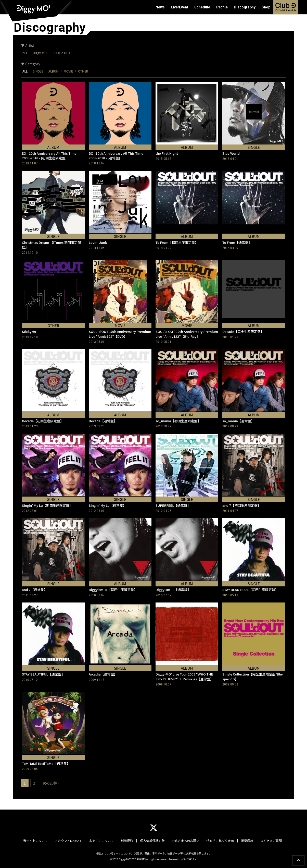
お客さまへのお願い (185, 841)
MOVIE (68, 71)
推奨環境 (245, 841)
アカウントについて (71, 841)
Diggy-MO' (40, 53)
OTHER (83, 71)
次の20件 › (51, 783)
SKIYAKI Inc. (190, 859)
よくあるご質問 (268, 841)
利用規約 (127, 841)
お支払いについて (103, 841)
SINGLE (38, 71)
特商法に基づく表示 (219, 841)
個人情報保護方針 (152, 841)
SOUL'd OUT (61, 53)
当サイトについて (38, 841)
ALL (25, 53)
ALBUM (54, 71)
